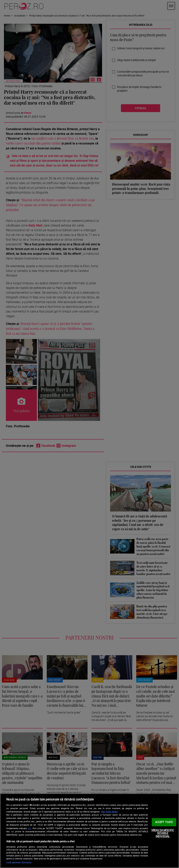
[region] (89, 831)
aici (29, 828)
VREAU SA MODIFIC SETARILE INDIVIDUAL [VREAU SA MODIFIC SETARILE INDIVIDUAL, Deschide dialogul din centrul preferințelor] (163, 833)
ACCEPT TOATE (164, 822)
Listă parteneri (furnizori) (19, 862)
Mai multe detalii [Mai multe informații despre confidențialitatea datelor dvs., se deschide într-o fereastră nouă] (109, 812)
